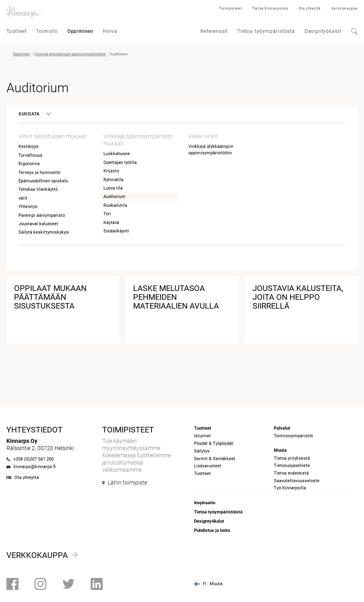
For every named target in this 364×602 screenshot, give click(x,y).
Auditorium (114, 197)
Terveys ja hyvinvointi (39, 173)
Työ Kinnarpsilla (290, 488)
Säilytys (202, 451)
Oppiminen (80, 31)
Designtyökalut (323, 31)
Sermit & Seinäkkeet (215, 459)
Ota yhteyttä (310, 8)
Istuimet (202, 436)
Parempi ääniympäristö (42, 215)
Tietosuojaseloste (292, 466)
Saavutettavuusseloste (297, 481)
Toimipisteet (230, 8)
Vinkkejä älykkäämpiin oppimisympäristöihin (70, 54)
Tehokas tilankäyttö (38, 189)
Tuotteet (16, 31)
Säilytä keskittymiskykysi (44, 232)
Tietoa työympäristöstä (266, 31)
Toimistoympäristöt (293, 436)
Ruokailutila (115, 205)
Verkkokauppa (344, 8)
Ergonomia (29, 164)
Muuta (216, 584)
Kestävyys (28, 146)
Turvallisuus (30, 155)
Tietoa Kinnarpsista (270, 8)
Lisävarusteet (208, 466)
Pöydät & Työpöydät (214, 443)
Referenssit (214, 31)
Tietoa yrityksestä (292, 458)
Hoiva (110, 31)
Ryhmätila (113, 180)
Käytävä (111, 223)
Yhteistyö (28, 207)
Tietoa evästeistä (291, 473)
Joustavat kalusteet (38, 224)
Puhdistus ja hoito (212, 530)
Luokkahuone (117, 154)
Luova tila (113, 188)
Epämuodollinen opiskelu (43, 181)
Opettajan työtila (120, 163)
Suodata (34, 114)
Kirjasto (111, 171)
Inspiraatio (205, 503)
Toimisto (47, 31)
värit (23, 198)
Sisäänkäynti (116, 231)
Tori (107, 214)
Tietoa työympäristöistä (218, 512)
